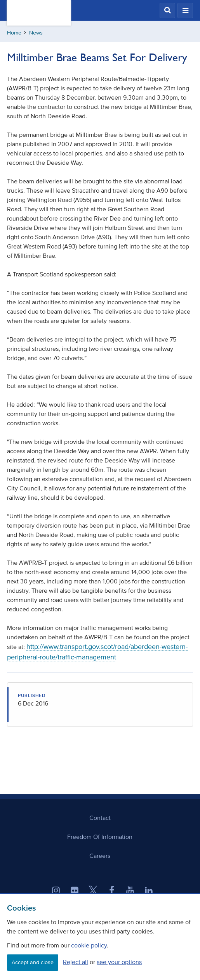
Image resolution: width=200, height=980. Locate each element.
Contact (100, 818)
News (36, 33)
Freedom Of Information (100, 837)
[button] (167, 10)
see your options (119, 962)
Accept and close (33, 962)
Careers (100, 856)
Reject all (76, 962)
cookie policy (89, 945)
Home (14, 33)
